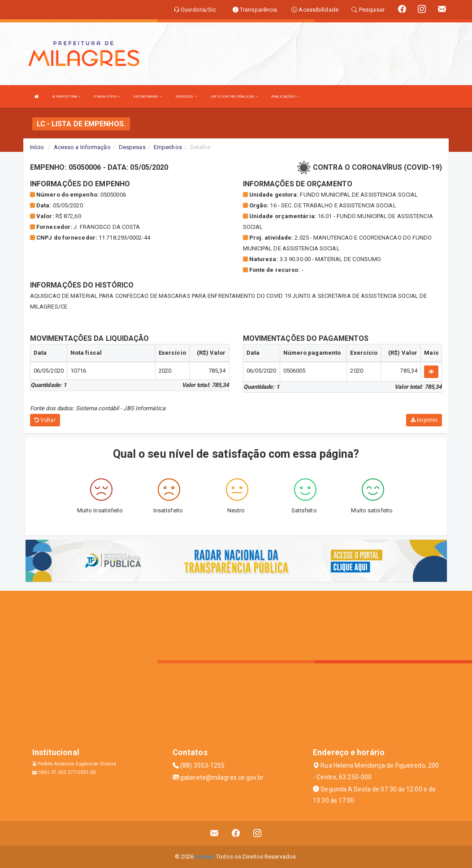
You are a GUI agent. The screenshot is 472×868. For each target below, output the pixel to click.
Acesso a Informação (82, 147)
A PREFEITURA (66, 97)
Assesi (204, 857)
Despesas (132, 147)
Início (37, 147)
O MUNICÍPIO (107, 97)
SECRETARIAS (147, 97)
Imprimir (424, 420)
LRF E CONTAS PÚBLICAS (234, 97)
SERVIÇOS (186, 97)
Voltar (45, 420)
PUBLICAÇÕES (285, 97)
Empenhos (168, 147)
